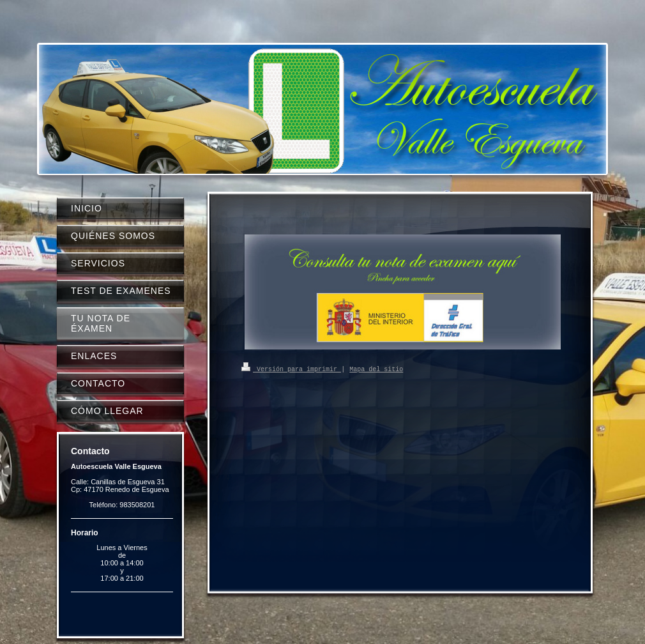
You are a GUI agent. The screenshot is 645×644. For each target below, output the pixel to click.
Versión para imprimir (291, 369)
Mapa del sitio (376, 369)
